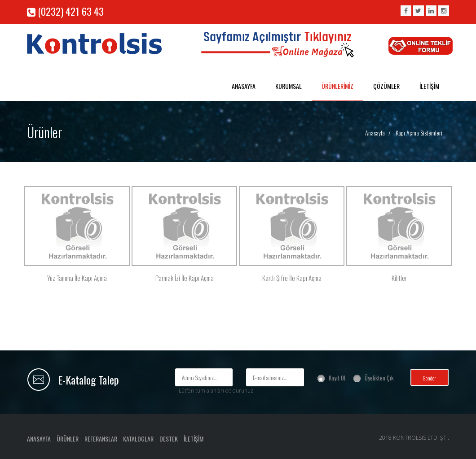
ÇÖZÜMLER (386, 86)
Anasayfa (375, 133)
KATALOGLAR (138, 439)
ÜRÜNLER (68, 439)
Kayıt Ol (337, 378)
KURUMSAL (289, 86)
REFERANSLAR (101, 439)
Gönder (429, 378)
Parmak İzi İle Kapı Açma (185, 278)
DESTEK (169, 439)
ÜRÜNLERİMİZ (337, 86)
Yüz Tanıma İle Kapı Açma (77, 278)
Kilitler (399, 278)
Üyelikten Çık (379, 378)
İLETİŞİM (429, 86)
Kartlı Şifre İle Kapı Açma (292, 278)
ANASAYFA (244, 86)
